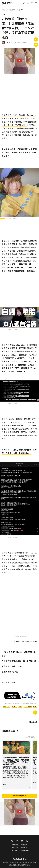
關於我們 (15, 845)
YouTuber (28, 707)
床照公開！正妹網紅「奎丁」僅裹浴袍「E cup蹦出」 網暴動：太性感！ (19, 368)
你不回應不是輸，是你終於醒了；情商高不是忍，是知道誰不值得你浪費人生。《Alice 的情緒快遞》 (16, 761)
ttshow (15, 219)
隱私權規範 (25, 851)
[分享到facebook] (36, 39)
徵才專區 (15, 851)
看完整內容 (23, 636)
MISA (35, 707)
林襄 (34, 782)
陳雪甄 (5, 784)
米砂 (20, 707)
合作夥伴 (24, 848)
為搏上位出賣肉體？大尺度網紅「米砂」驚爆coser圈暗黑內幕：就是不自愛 (19, 152)
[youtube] (22, 841)
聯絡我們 (24, 845)
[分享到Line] (36, 45)
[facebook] (17, 841)
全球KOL (4, 14)
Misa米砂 (25, 641)
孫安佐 (14, 707)
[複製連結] (35, 713)
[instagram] (27, 841)
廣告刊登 (15, 848)
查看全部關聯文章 (19, 796)
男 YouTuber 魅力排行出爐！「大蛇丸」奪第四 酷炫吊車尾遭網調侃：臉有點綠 (19, 267)
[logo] (7, 3)
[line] (12, 841)
